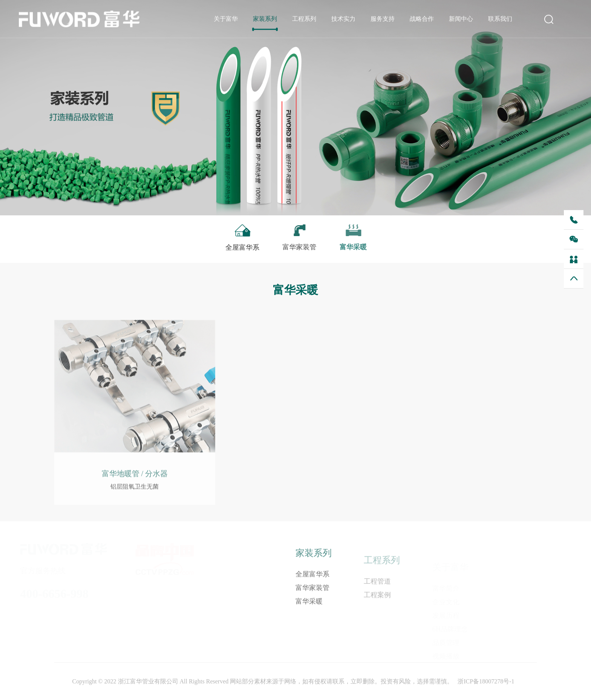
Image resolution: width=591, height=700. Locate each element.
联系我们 (500, 19)
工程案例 (377, 601)
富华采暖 (309, 606)
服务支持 (383, 19)
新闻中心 (461, 19)
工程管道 (377, 587)
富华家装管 (312, 592)
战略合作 (422, 19)
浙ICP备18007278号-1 (486, 681)
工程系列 (304, 19)
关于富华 (226, 19)
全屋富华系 (312, 579)
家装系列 (265, 19)
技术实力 (343, 19)
